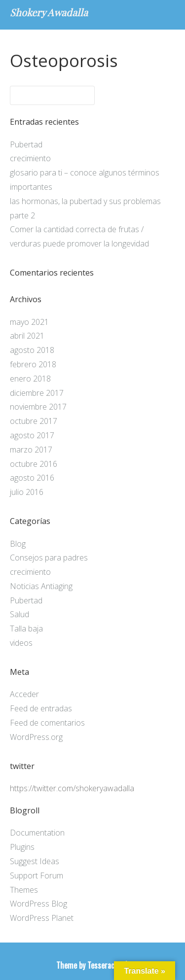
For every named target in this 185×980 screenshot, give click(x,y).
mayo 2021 (29, 322)
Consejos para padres (49, 558)
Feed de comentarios (47, 723)
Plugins (22, 847)
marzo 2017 (31, 450)
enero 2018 (30, 379)
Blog (18, 544)
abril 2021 (27, 336)
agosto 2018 (32, 350)
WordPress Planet (42, 918)
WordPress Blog (38, 904)
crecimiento (30, 158)
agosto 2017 (32, 435)
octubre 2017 (34, 421)
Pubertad (26, 144)
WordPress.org (36, 737)
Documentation (37, 833)
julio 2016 (27, 492)
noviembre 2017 (38, 407)
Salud (19, 614)
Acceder (24, 694)
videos (21, 643)
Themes (24, 890)
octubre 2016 (34, 464)
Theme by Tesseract (87, 965)
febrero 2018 (33, 364)
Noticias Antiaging (41, 586)
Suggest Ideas (35, 861)
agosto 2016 (32, 478)
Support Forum (37, 875)
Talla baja (26, 629)
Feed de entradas (41, 708)
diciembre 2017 (37, 393)
